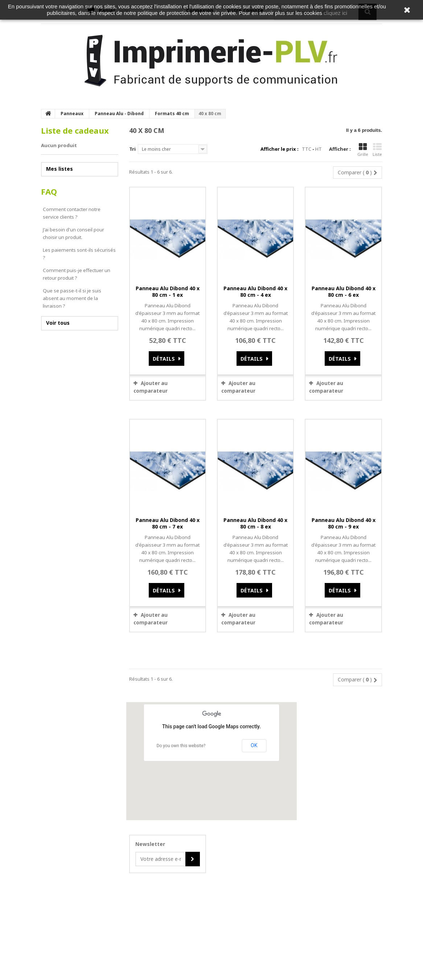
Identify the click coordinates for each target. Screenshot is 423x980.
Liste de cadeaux (75, 131)
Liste (377, 150)
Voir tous (58, 323)
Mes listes (59, 169)
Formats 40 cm (172, 114)
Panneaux (72, 114)
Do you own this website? (181, 746)
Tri (132, 149)
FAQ (49, 192)
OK (254, 745)
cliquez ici (335, 13)
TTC (307, 149)
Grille (363, 150)
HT (319, 149)
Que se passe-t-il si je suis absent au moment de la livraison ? (72, 298)
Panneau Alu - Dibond (119, 114)
